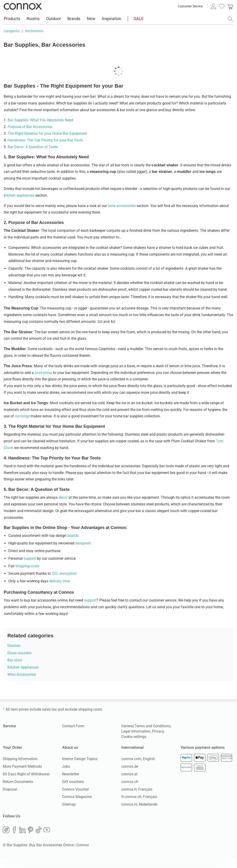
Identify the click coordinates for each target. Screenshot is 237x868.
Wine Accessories (22, 684)
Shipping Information (20, 768)
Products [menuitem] (12, 19)
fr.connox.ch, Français (139, 806)
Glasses (14, 655)
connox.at (129, 783)
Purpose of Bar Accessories (30, 136)
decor (63, 507)
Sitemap (69, 814)
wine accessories (122, 215)
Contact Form (73, 735)
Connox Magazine (77, 806)
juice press (43, 382)
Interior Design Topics (80, 768)
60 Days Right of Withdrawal (26, 783)
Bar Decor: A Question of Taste (33, 156)
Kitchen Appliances (23, 677)
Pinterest (31, 839)
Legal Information (136, 741)
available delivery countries (179, 29)
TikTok (39, 839)
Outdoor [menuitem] (53, 19)
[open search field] (231, 19)
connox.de (130, 776)
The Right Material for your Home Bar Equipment (47, 143)
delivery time (60, 590)
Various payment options (201, 757)
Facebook (14, 839)
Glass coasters (19, 662)
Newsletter (71, 783)
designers (83, 552)
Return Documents (18, 791)
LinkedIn (22, 839)
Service (9, 735)
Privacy (158, 741)
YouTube (47, 839)
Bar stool (15, 669)
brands (73, 545)
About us (69, 757)
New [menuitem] (91, 19)
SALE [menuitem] (139, 19)
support (30, 568)
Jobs (66, 776)
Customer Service (190, 6)
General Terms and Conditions (146, 735)
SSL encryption (64, 583)
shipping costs (27, 575)
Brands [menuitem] (74, 19)
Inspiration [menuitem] (112, 19)
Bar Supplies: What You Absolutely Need (40, 129)
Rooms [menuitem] (33, 19)
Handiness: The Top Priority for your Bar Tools (45, 149)
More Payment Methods (22, 776)
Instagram (6, 839)
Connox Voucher (75, 799)
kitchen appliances (19, 205)
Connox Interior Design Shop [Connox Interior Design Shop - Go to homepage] (23, 6)
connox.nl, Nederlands (139, 814)
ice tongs (22, 425)
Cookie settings (134, 746)
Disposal (10, 799)
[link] (230, 6)
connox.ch (130, 791)
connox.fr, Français (137, 799)
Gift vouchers (73, 791)
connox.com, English (138, 768)
